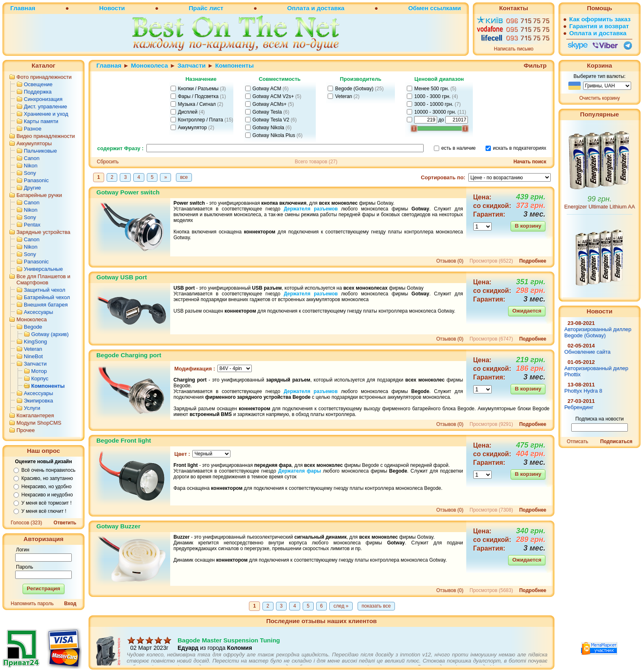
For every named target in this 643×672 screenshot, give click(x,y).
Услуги (32, 408)
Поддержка (38, 92)
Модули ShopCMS (39, 423)
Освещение (38, 84)
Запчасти (35, 364)
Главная (23, 8)
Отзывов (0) (450, 261)
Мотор (39, 371)
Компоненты (48, 386)
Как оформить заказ (600, 19)
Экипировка (38, 401)
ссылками (446, 8)
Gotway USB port (122, 277)
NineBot (33, 356)
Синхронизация (43, 99)
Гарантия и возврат (599, 26)
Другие (32, 188)
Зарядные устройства (43, 232)
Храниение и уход (46, 114)
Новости (112, 8)
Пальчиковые (40, 151)
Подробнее (533, 261)
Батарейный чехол (47, 297)
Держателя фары (300, 471)
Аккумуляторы (34, 143)
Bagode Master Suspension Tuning (229, 649)
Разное (33, 129)
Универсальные (43, 269)
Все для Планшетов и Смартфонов (43, 279)
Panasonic (36, 180)
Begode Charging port (129, 355)
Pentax (32, 225)
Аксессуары (38, 312)
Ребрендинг (579, 407)
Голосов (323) (26, 523)
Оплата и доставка (316, 8)
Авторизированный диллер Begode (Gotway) (598, 332)
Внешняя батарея (46, 305)
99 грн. (600, 199)
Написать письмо (513, 49)
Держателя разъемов (311, 209)
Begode (33, 327)
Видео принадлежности (46, 136)
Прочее (26, 430)
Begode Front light (124, 440)
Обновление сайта (587, 352)
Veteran (33, 349)
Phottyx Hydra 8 (583, 391)
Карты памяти (41, 121)
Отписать (577, 441)
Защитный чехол (44, 290)
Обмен (418, 8)
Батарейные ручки (39, 195)
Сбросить (108, 162)
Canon (32, 158)
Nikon (31, 166)
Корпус (40, 378)
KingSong (35, 342)
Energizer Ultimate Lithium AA (600, 207)
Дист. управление (45, 106)
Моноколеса (32, 319)
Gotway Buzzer (119, 526)
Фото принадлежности (44, 77)
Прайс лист (206, 8)
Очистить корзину (600, 98)
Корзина (599, 65)
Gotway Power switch (128, 192)
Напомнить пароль (32, 603)
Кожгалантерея (35, 415)
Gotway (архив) (50, 334)
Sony (30, 173)
